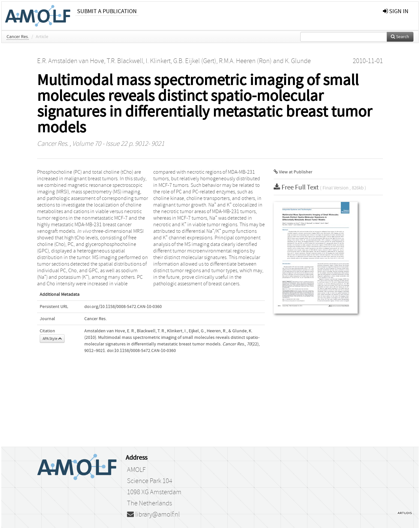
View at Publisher (293, 172)
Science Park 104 (150, 481)
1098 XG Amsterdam (154, 492)
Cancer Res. (18, 37)
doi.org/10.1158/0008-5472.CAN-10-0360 (123, 307)
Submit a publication (107, 11)
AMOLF (136, 470)
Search (400, 37)
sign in (396, 11)
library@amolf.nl (153, 515)
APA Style (52, 339)
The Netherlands (149, 503)
